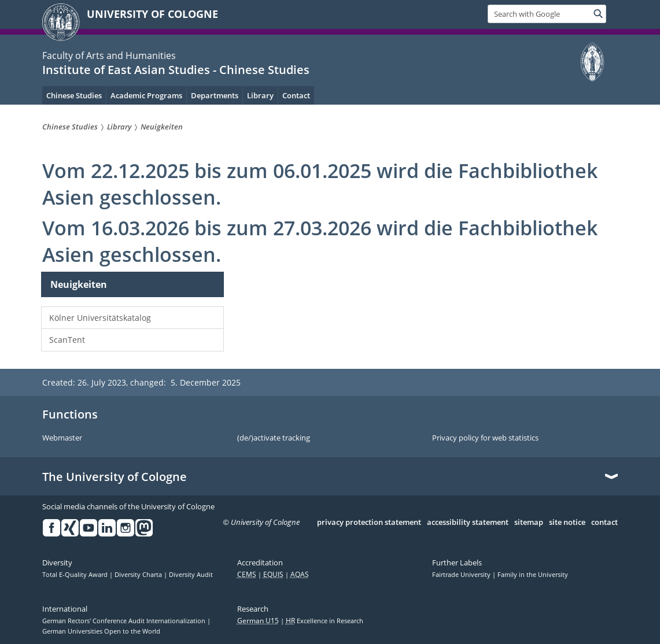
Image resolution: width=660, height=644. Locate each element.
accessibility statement (468, 523)
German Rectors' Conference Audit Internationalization (125, 621)
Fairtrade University (462, 575)
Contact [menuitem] (296, 95)
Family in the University (533, 575)
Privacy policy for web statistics (485, 438)
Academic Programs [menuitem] (146, 95)
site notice (567, 523)
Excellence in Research (325, 621)
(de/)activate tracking (274, 438)
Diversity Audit (191, 575)
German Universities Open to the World (101, 631)
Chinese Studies (74, 95)
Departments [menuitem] (215, 95)
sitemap (529, 523)
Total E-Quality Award (76, 575)
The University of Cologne (115, 477)
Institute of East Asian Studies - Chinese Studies (176, 70)
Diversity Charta (139, 575)
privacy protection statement (369, 523)
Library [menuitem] (260, 95)
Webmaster (62, 438)
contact (604, 523)
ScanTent (67, 340)
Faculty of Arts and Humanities (109, 55)
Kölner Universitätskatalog (100, 318)
